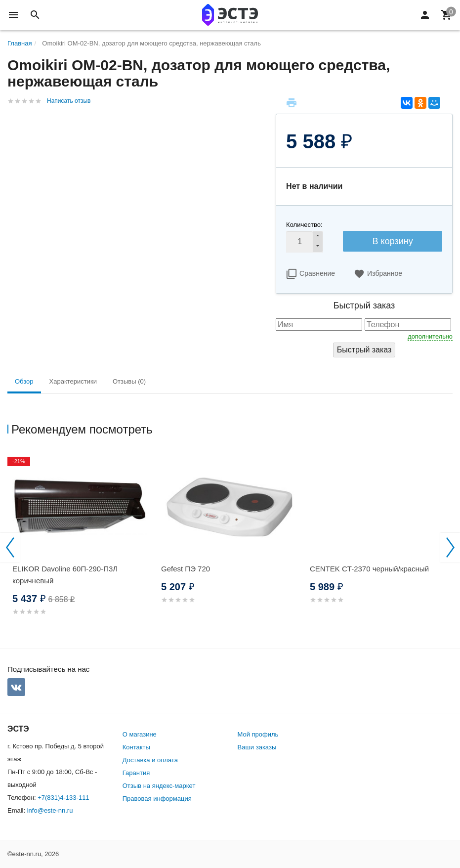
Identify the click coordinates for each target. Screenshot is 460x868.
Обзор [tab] (24, 381)
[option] (82, 545)
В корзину (393, 241)
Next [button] (450, 548)
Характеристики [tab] (73, 381)
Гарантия (136, 773)
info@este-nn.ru (50, 810)
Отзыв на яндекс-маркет (159, 786)
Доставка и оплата (150, 760)
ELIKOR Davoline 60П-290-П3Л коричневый (65, 575)
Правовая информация (157, 799)
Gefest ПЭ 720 (186, 569)
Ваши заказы (257, 747)
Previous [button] (10, 548)
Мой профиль (258, 734)
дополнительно (430, 336)
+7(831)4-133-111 (63, 798)
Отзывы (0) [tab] (129, 381)
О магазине (140, 734)
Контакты (136, 747)
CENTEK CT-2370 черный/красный (369, 569)
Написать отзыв (69, 101)
